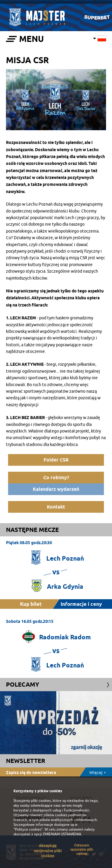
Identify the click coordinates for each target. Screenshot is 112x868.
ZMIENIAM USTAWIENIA (62, 834)
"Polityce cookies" (28, 829)
